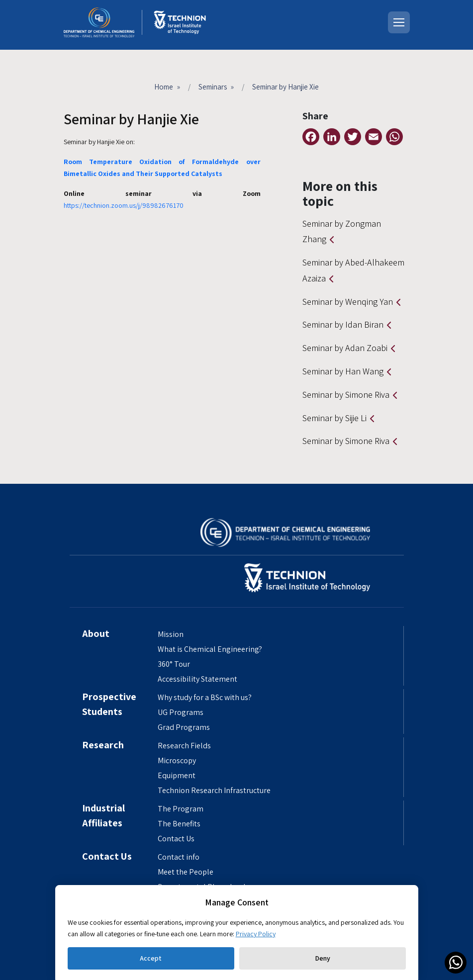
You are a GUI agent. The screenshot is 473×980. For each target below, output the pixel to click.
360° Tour (174, 664)
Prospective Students (109, 704)
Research (103, 745)
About (96, 633)
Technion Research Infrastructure (214, 790)
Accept (151, 958)
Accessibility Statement (197, 679)
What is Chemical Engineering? (210, 649)
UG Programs (181, 712)
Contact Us (176, 839)
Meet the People (186, 872)
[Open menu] (399, 22)
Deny (323, 958)
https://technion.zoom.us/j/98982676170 (124, 205)
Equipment (177, 775)
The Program (181, 809)
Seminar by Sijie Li (334, 418)
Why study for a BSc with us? (205, 697)
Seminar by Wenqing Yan (348, 302)
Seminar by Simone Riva (346, 395)
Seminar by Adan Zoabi (345, 348)
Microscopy (177, 760)
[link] (456, 963)
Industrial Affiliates (103, 815)
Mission (171, 634)
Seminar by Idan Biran (343, 324)
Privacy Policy (256, 934)
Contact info (179, 857)
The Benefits (179, 824)
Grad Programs (184, 727)
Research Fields (184, 746)
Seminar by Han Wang (343, 371)
